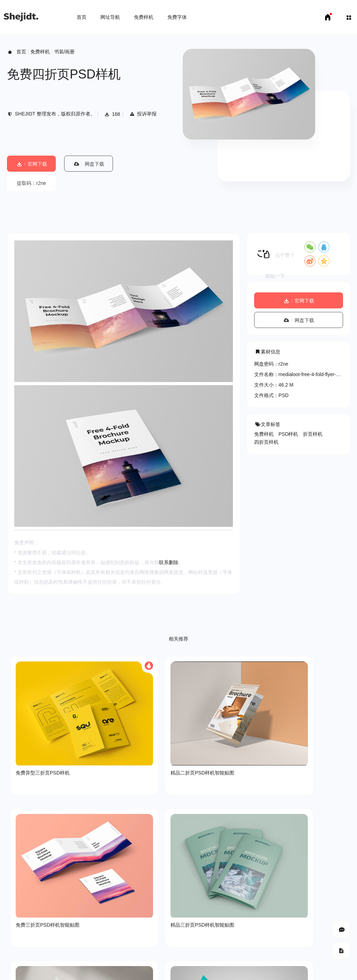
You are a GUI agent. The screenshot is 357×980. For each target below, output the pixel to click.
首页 (82, 17)
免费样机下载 (47, 956)
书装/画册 (64, 52)
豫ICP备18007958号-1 (232, 935)
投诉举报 (143, 114)
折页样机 (313, 434)
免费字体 (177, 17)
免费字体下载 (82, 956)
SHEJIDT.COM (263, 928)
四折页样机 (266, 442)
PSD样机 (288, 434)
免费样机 (144, 17)
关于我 (14, 904)
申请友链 (112, 956)
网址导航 (110, 17)
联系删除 (169, 562)
